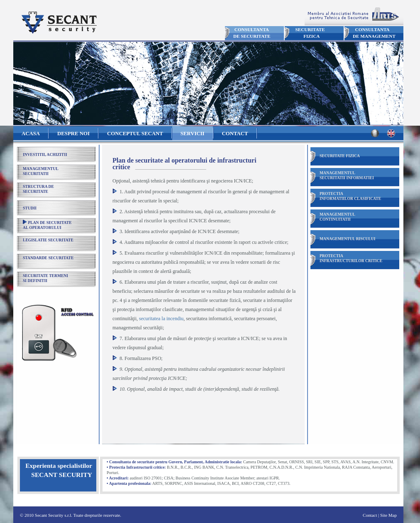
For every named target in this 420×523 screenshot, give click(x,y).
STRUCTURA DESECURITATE (38, 189)
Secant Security (58, 23)
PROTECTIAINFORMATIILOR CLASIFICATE (350, 196)
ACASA (31, 134)
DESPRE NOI (73, 134)
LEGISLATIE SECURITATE (48, 240)
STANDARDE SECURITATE (48, 258)
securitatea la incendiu (161, 319)
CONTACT (235, 134)
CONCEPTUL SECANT (135, 134)
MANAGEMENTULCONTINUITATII (337, 217)
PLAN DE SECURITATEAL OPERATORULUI (47, 225)
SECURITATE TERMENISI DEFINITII (45, 278)
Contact (370, 515)
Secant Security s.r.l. (54, 515)
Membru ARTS (354, 15)
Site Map (388, 515)
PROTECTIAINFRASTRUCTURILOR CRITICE (351, 258)
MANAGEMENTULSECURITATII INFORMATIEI (347, 175)
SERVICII (193, 134)
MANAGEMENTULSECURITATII (41, 171)
